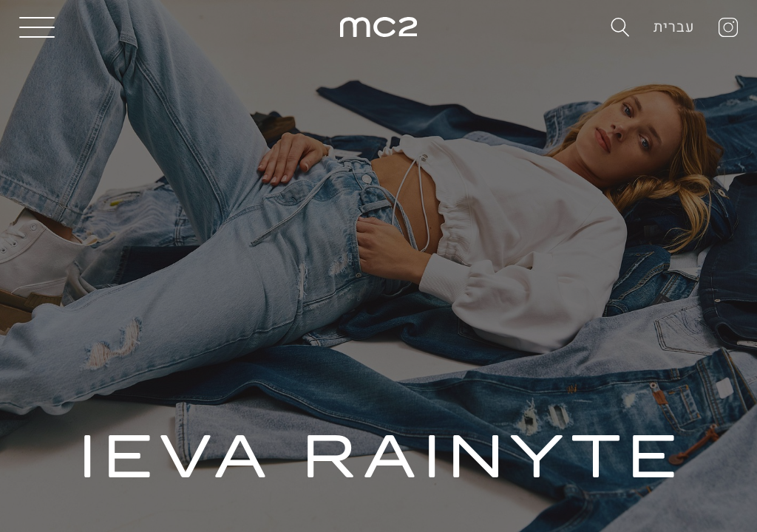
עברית (675, 27)
